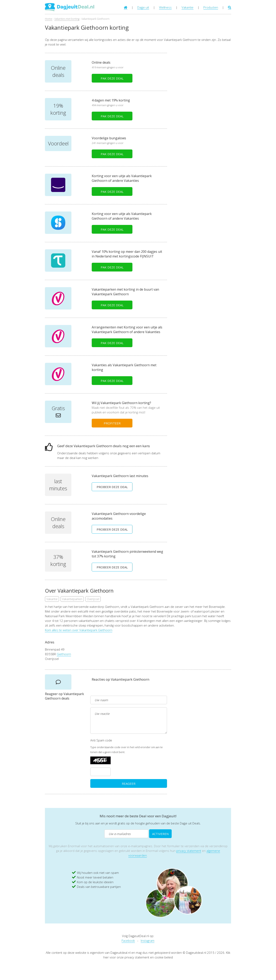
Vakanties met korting (67, 19)
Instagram (148, 941)
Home (49, 19)
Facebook (128, 941)
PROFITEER (112, 423)
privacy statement (189, 851)
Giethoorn (64, 654)
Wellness (165, 7)
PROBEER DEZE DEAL (112, 487)
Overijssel (93, 599)
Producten (211, 7)
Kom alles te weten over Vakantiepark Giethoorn (79, 630)
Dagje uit (143, 7)
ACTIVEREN (160, 834)
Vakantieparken (72, 599)
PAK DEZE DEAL (112, 78)
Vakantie (188, 7)
